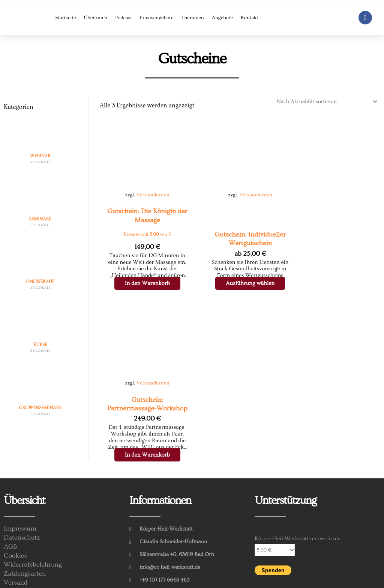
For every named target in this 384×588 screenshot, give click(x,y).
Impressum (20, 497)
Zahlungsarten (25, 542)
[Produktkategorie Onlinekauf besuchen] (40, 272)
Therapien (193, 18)
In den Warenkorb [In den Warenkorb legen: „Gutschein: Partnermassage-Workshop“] (331, 283)
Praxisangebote (157, 18)
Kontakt (250, 18)
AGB (11, 515)
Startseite (65, 18)
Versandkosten (149, 189)
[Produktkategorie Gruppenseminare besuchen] (40, 398)
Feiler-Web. (148, 579)
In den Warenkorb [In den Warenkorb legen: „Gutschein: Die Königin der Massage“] (140, 283)
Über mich (95, 18)
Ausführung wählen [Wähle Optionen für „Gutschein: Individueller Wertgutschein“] (241, 283)
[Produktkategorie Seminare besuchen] (40, 209)
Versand (16, 551)
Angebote (222, 18)
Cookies (16, 524)
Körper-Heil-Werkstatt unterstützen (298, 507)
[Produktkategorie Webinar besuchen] (40, 146)
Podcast (124, 18)
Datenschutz (22, 506)
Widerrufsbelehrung (34, 533)
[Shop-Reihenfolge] (324, 102)
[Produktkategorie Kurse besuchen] (40, 335)
